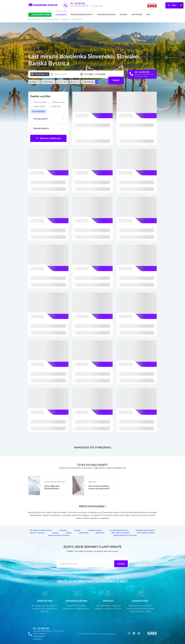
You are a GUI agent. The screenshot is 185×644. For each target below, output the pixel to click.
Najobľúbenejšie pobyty (82, 15)
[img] (152, 6)
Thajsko (66, 531)
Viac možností (37, 111)
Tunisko (154, 531)
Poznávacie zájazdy (106, 15)
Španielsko (58, 533)
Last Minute (61, 15)
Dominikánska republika (121, 531)
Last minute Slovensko (51, 20)
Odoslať (121, 562)
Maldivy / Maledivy (140, 531)
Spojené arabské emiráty (99, 531)
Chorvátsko (44, 533)
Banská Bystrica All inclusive (146, 533)
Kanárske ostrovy (80, 531)
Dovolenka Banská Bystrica (38, 531)
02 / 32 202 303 (81, 4)
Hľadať (116, 74)
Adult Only (56, 107)
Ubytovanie (137, 15)
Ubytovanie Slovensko (97, 533)
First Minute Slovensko (75, 533)
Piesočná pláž (39, 107)
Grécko (32, 533)
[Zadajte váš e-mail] (86, 562)
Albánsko (56, 531)
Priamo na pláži (40, 102)
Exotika (124, 15)
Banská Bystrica (77, 20)
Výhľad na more (58, 102)
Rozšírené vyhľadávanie (48, 138)
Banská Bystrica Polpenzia (120, 533)
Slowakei (65, 20)
